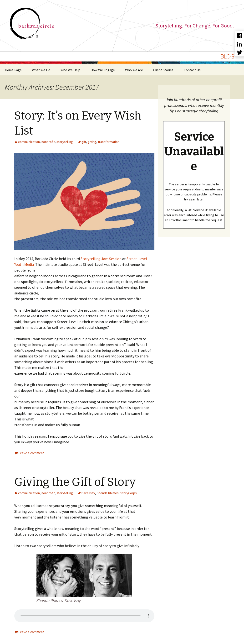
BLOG (227, 56)
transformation (109, 142)
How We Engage (103, 70)
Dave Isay (88, 493)
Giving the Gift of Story (75, 482)
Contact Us (192, 70)
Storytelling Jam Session (101, 259)
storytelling (65, 142)
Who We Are (134, 70)
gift (84, 142)
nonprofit (48, 142)
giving (92, 142)
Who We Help (70, 70)
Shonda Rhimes (108, 493)
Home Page (13, 70)
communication (29, 142)
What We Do (41, 70)
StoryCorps (129, 493)
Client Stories (163, 70)
